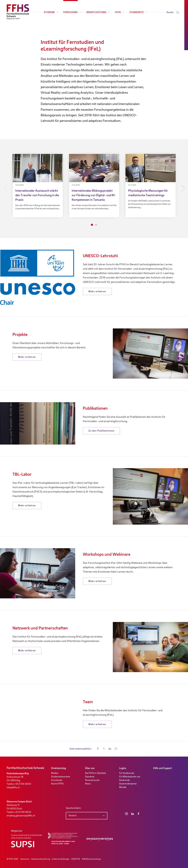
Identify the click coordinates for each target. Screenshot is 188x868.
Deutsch (72, 816)
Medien (55, 773)
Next (183, 189)
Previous (5, 189)
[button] (98, 749)
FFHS (120, 12)
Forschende (57, 780)
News (88, 784)
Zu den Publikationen (101, 431)
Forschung (72, 12)
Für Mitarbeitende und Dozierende (130, 779)
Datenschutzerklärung (41, 859)
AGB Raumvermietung (91, 859)
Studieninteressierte (61, 777)
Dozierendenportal (128, 784)
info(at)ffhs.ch (13, 788)
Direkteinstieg (59, 768)
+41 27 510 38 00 (23, 784)
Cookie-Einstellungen (61, 859)
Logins (123, 768)
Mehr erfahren (97, 292)
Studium (51, 12)
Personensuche (92, 780)
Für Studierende (127, 773)
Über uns (90, 768)
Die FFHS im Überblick (96, 773)
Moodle (123, 787)
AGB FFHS (76, 859)
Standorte (138, 12)
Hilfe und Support (163, 768)
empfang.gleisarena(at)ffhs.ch (21, 816)
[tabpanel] (38, 186)
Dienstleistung (98, 12)
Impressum (25, 859)
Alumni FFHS (57, 784)
